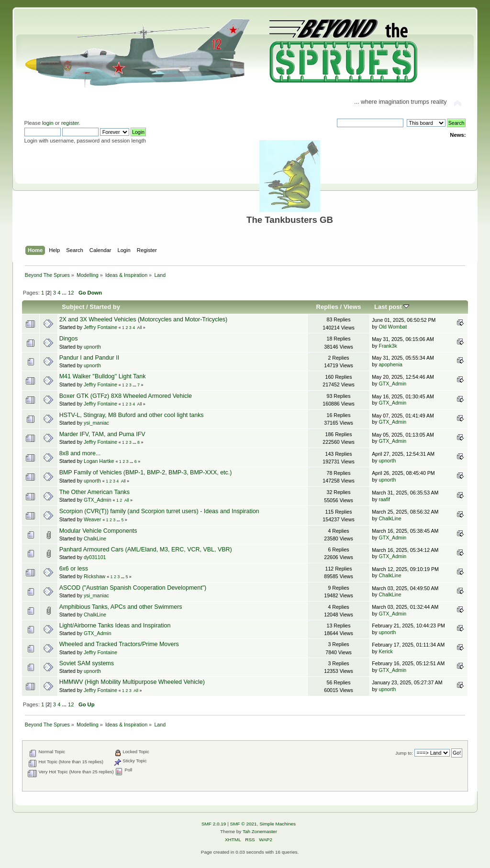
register (70, 123)
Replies (327, 307)
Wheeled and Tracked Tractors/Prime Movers (119, 644)
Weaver (92, 519)
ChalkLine (390, 518)
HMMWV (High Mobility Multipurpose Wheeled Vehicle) (132, 682)
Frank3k (388, 346)
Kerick (385, 651)
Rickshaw (95, 576)
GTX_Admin (392, 384)
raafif (384, 499)
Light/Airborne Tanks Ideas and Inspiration (115, 626)
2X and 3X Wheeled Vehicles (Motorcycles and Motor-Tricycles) (144, 319)
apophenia (390, 364)
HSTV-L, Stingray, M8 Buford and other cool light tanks (132, 415)
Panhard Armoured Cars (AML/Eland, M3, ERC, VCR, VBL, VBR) (146, 549)
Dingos (69, 339)
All (140, 328)
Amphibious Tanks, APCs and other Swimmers (121, 607)
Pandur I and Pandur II (89, 358)
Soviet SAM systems (87, 663)
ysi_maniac (96, 423)
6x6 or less (74, 569)
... (65, 293)
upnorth (92, 347)
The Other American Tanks (95, 492)
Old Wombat (393, 327)
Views (352, 307)
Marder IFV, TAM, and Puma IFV (102, 434)
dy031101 (95, 557)
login (48, 123)
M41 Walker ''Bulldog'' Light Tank (103, 376)
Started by (105, 307)
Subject (73, 307)
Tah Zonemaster (260, 831)
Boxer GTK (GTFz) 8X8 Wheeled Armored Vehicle (126, 396)
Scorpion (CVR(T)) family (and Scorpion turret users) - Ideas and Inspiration (159, 511)
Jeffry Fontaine (100, 327)
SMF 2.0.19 (214, 824)
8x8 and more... (80, 453)
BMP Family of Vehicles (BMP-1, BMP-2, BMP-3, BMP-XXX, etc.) (146, 472)
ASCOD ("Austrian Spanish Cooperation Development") (133, 588)
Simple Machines (278, 824)
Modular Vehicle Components (98, 531)
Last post (392, 307)
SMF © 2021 (244, 824)
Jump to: (404, 753)
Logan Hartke (99, 461)
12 (71, 293)
